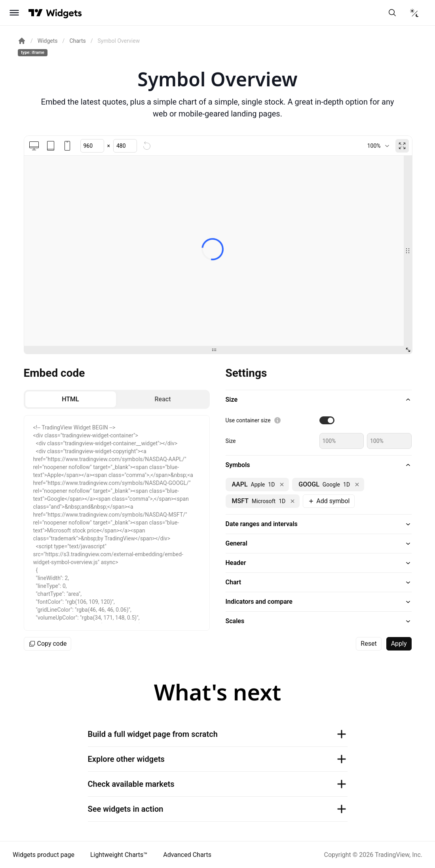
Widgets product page (44, 855)
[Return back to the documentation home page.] (22, 41)
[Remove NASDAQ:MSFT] (293, 501)
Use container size (248, 420)
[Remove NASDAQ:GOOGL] (357, 485)
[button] (319, 400)
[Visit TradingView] (36, 13)
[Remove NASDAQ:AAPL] (282, 485)
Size (231, 441)
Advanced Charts (187, 855)
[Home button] (64, 13)
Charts (77, 41)
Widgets (48, 41)
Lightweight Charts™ (119, 855)
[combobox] (378, 146)
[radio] (71, 399)
